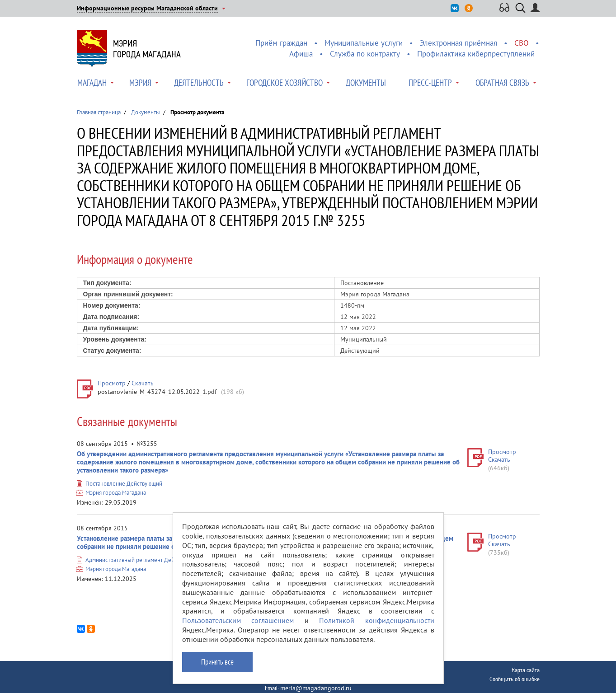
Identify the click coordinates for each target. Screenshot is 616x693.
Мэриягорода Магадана (147, 49)
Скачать (143, 383)
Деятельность (199, 83)
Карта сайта (526, 670)
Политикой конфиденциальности (377, 620)
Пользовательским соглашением (238, 620)
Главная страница (99, 112)
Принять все (217, 662)
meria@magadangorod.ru (316, 688)
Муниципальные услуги (364, 43)
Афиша (301, 54)
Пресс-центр (430, 83)
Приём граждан (281, 43)
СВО (522, 43)
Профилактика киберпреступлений (476, 54)
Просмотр (112, 383)
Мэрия (140, 83)
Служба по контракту (365, 54)
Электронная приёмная (458, 43)
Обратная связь (502, 83)
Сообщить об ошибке (515, 679)
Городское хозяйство (284, 83)
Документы (366, 83)
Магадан (92, 83)
